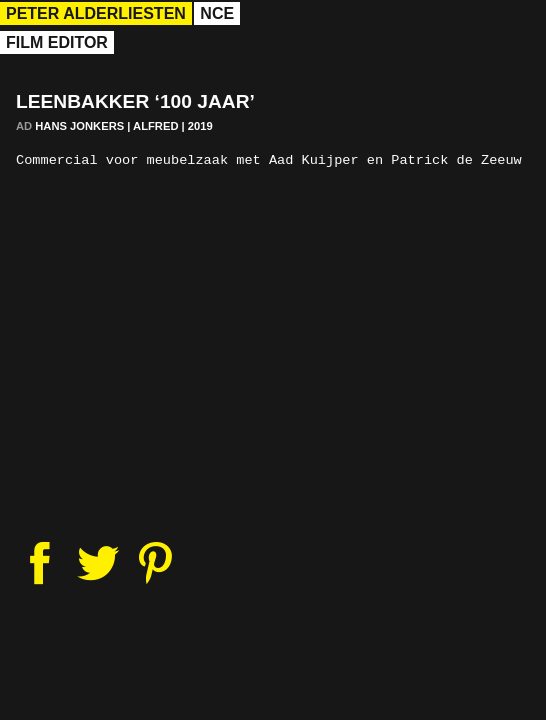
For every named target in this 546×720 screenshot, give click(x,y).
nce (217, 13)
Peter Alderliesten (96, 13)
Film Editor (57, 42)
